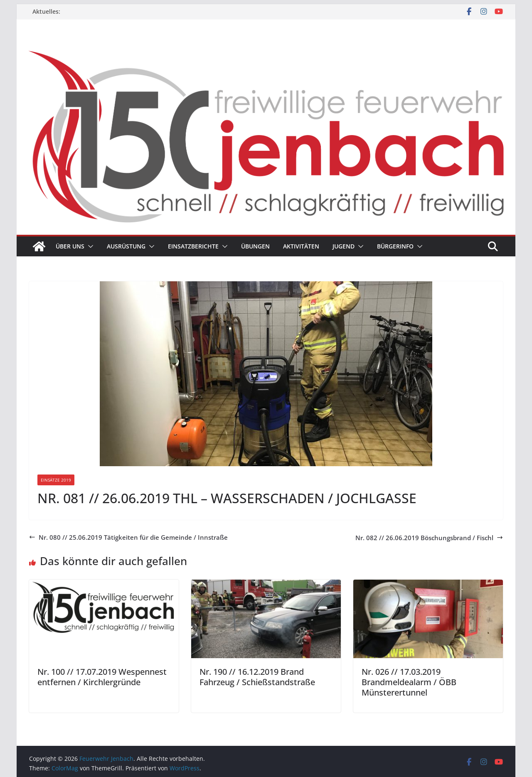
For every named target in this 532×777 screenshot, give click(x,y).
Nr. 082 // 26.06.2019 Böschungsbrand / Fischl (429, 538)
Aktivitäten (301, 246)
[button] (89, 246)
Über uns (70, 246)
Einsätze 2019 (56, 480)
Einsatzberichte (193, 246)
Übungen (255, 246)
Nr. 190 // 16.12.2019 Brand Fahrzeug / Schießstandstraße (257, 677)
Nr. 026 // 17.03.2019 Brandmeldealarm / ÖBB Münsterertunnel (409, 682)
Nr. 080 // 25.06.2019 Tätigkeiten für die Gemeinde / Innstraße (128, 537)
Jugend (344, 246)
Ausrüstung (126, 246)
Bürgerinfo (395, 246)
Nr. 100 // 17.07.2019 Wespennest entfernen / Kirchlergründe (102, 677)
